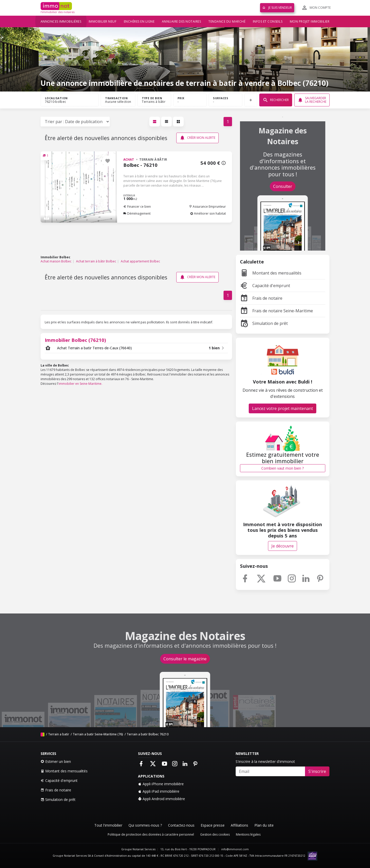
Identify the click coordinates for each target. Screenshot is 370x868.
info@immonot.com (235, 849)
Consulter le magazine (185, 659)
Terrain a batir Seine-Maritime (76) (98, 734)
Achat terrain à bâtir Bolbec (96, 261)
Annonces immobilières (61, 21)
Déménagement (137, 213)
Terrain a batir (59, 734)
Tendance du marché (227, 21)
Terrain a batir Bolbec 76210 (148, 734)
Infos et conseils (268, 21)
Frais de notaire (261, 298)
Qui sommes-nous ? (145, 825)
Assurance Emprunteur (207, 207)
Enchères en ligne (139, 21)
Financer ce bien (137, 207)
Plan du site (264, 825)
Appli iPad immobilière (159, 791)
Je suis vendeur (277, 8)
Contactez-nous (181, 825)
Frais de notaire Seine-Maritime (276, 311)
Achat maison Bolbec (56, 261)
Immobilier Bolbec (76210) (75, 340)
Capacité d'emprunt (265, 286)
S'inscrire (317, 771)
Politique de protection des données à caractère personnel (151, 834)
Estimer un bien (56, 761)
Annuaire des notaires (182, 21)
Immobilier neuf (103, 21)
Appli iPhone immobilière (161, 784)
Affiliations (239, 825)
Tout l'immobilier (108, 825)
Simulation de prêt (264, 323)
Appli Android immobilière (161, 799)
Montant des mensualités (271, 273)
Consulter (283, 186)
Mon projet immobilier (310, 21)
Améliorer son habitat (208, 213)
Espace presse (213, 825)
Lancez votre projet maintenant (283, 408)
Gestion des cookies (215, 834)
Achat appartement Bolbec (140, 261)
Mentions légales (248, 834)
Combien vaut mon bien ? (283, 468)
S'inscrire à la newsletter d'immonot (265, 761)
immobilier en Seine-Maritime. (80, 384)
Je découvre (283, 546)
